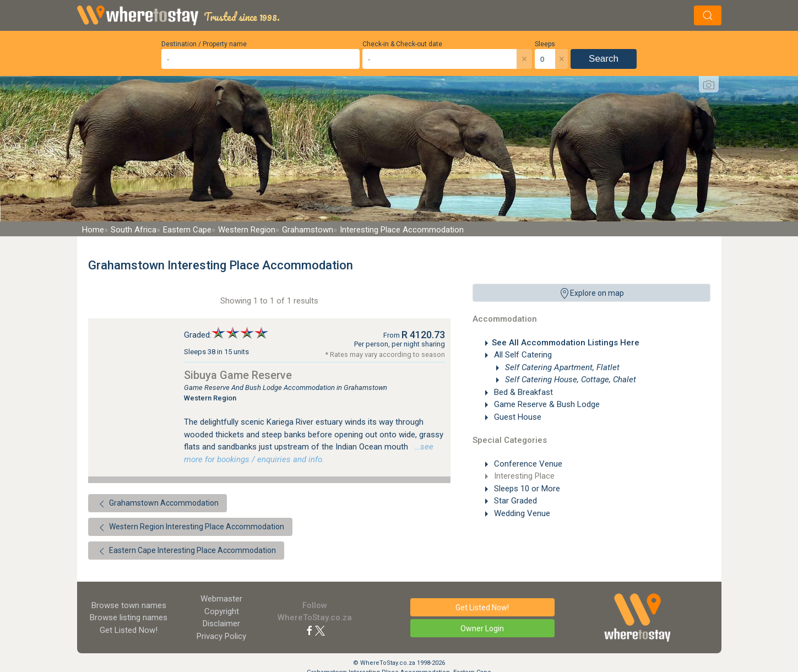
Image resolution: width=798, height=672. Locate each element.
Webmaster (221, 599)
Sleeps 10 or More (526, 489)
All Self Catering (522, 355)
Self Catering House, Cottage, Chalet (569, 380)
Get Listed (129, 630)
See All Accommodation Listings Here (566, 343)
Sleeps (545, 44)
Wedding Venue (521, 513)
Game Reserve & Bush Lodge (546, 404)
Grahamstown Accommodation (158, 504)
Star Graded (514, 501)
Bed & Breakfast (522, 392)
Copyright (222, 611)
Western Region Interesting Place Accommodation (190, 528)
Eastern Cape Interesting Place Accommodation (186, 551)
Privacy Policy (221, 636)
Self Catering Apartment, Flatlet (561, 367)
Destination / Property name (204, 44)
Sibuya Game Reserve (238, 375)
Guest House (517, 417)
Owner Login (482, 628)
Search (604, 59)
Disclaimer (221, 624)
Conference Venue (527, 464)
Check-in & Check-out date (402, 44)
